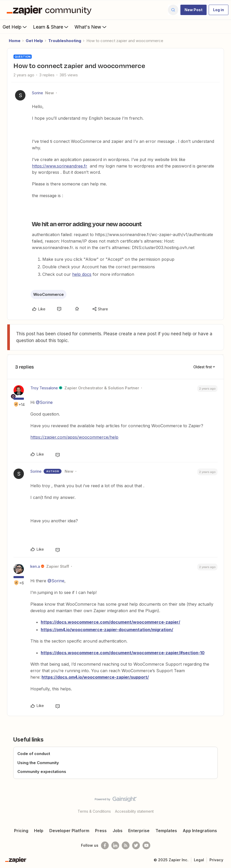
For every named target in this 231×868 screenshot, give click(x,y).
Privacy (216, 860)
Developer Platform (69, 831)
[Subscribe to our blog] (126, 845)
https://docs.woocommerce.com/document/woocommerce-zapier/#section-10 (123, 653)
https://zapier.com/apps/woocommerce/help (74, 437)
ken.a (35, 566)
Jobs (118, 831)
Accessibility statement (134, 811)
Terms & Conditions (94, 811)
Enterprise (139, 831)
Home (15, 41)
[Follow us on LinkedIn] (115, 845)
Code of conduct (34, 754)
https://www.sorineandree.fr (60, 166)
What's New (91, 27)
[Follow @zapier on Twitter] (136, 845)
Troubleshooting (65, 41)
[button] (193, 10)
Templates (166, 831)
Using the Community (38, 763)
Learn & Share (51, 27)
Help (39, 831)
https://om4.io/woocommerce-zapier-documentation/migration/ (107, 630)
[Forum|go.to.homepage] (50, 10)
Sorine (38, 93)
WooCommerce (49, 294)
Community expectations (42, 772)
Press (101, 831)
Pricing (21, 831)
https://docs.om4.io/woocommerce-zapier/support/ (95, 677)
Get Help (15, 27)
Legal (199, 860)
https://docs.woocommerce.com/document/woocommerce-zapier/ (110, 622)
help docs (82, 274)
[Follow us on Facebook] (105, 845)
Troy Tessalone (44, 388)
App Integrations (200, 831)
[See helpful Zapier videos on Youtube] (146, 845)
